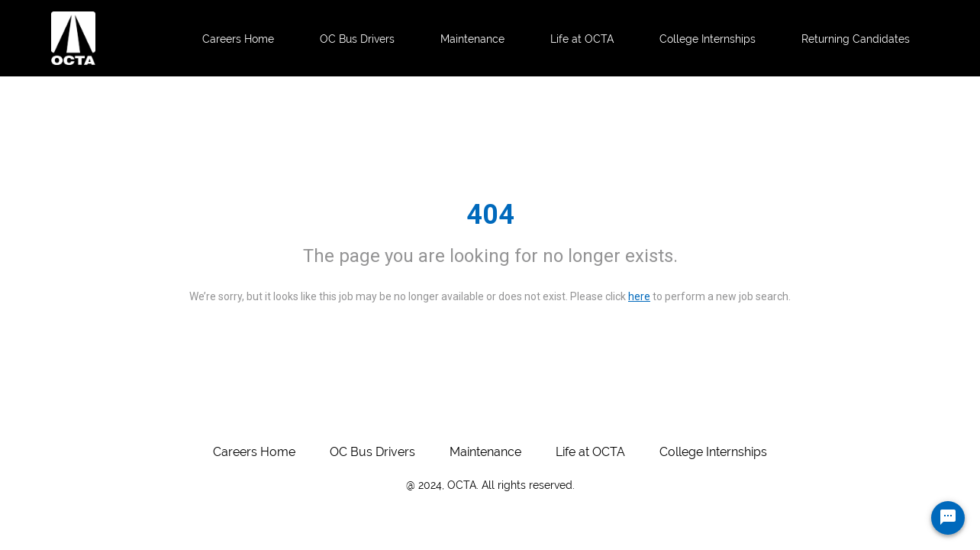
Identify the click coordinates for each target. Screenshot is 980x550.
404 (490, 215)
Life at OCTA (582, 39)
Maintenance (472, 39)
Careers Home (238, 39)
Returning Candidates (856, 39)
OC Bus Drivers (357, 39)
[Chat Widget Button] (948, 518)
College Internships (708, 39)
